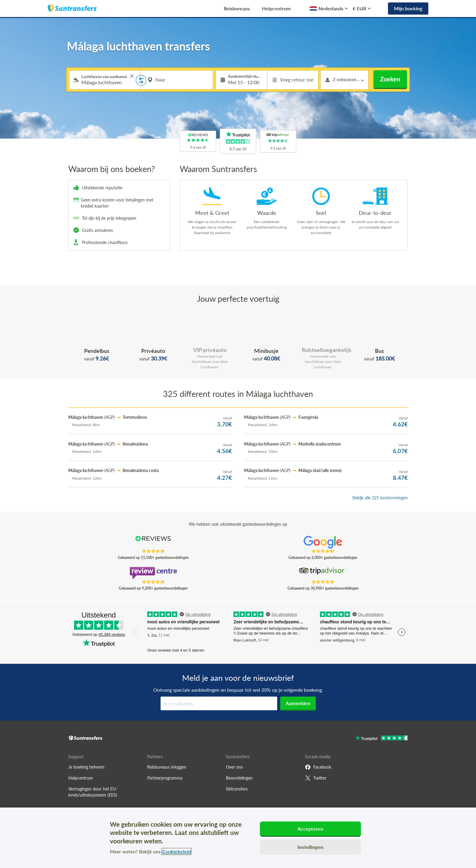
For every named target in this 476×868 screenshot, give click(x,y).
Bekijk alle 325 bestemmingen (380, 498)
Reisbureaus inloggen (167, 767)
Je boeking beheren (86, 767)
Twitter (316, 778)
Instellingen (310, 847)
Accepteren (311, 829)
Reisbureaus (237, 8)
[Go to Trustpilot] (381, 739)
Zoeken (390, 79)
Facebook (318, 767)
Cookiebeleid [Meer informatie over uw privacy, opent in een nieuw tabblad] (177, 851)
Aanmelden (298, 703)
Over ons (234, 767)
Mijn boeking (408, 8)
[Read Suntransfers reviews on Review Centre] (153, 573)
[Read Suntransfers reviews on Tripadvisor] (323, 573)
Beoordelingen (239, 778)
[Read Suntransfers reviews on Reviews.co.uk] (153, 542)
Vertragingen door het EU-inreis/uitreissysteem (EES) (93, 792)
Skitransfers (237, 789)
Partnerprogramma (165, 778)
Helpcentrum (276, 8)
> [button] (132, 76)
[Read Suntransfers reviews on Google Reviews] (323, 542)
